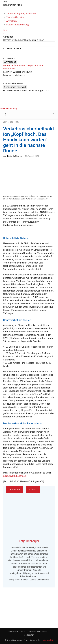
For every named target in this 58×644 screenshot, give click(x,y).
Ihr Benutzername (12, 48)
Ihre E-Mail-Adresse (13, 83)
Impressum (13, 632)
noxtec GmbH (47, 640)
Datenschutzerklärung (17, 25)
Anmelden (12, 21)
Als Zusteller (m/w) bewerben (21, 14)
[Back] (3, 33)
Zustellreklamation (16, 17)
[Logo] (24, 129)
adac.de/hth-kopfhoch (15, 476)
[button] (5, 114)
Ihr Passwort (9, 58)
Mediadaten (29, 635)
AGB (23, 632)
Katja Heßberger (15, 156)
